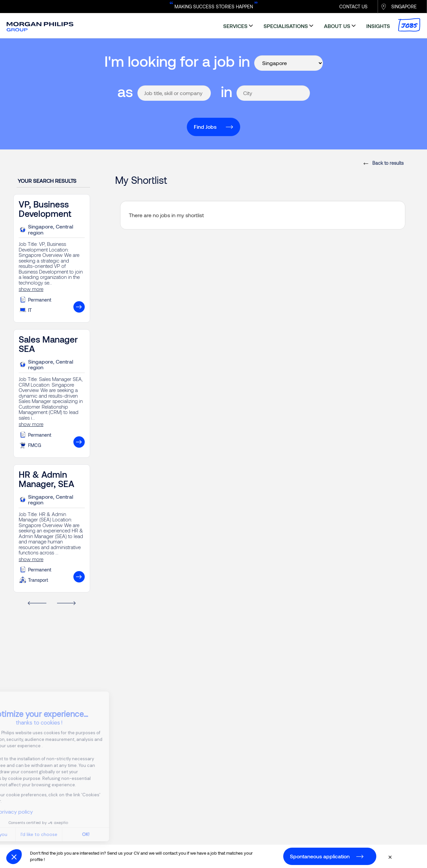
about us (337, 26)
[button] (14, 857)
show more (31, 289)
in (227, 91)
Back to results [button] (387, 163)
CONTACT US (353, 7)
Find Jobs (205, 127)
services (235, 26)
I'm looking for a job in (177, 61)
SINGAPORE (404, 7)
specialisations (286, 26)
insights (378, 26)
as (125, 91)
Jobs (409, 25)
